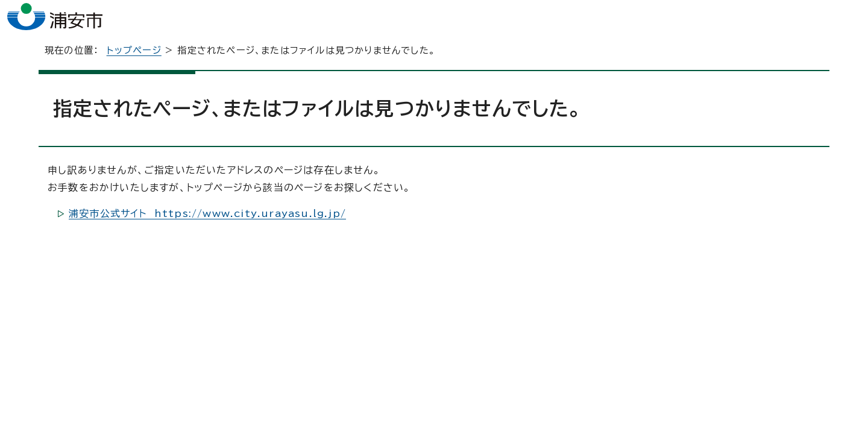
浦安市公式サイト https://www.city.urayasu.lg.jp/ (207, 231)
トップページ (134, 68)
